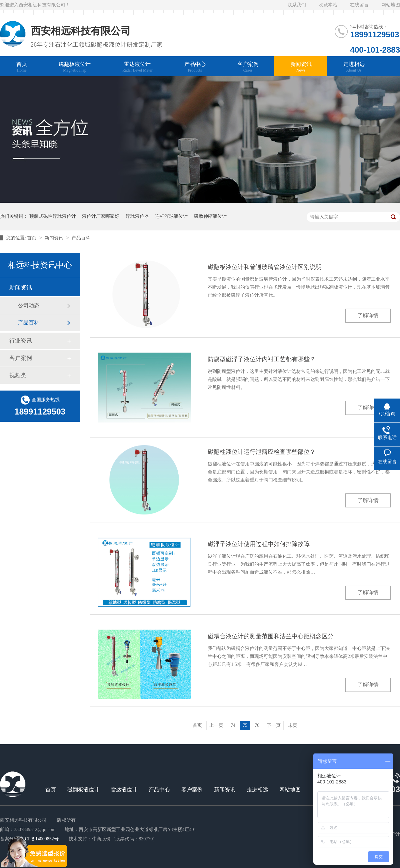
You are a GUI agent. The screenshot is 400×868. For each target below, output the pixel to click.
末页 (293, 725)
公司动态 (29, 305)
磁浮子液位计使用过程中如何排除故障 (259, 544)
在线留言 (359, 5)
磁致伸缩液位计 (210, 216)
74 (233, 725)
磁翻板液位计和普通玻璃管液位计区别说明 (265, 267)
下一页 (274, 725)
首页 (22, 67)
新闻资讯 (301, 67)
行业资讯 (21, 341)
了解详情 (368, 315)
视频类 (18, 375)
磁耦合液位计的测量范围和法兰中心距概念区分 (271, 636)
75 (245, 725)
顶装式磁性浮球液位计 (53, 216)
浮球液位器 (137, 216)
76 (257, 725)
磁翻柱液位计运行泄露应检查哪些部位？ (262, 452)
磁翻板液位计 (75, 67)
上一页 (216, 725)
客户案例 (248, 67)
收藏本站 (328, 5)
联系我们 (297, 5)
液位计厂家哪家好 (101, 216)
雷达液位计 (137, 67)
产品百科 (81, 238)
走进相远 (354, 67)
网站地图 (391, 5)
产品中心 (195, 67)
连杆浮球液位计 (171, 216)
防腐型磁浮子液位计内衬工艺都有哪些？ (262, 359)
